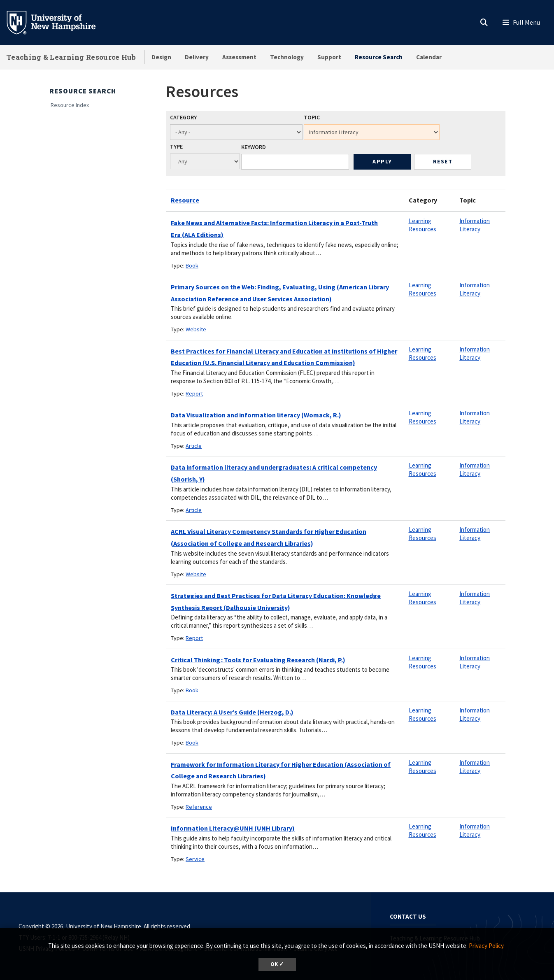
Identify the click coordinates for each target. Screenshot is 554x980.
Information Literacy (475, 225)
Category (183, 117)
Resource (185, 200)
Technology (287, 57)
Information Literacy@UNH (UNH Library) (233, 828)
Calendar (429, 57)
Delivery (197, 57)
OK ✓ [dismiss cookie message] (277, 964)
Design (161, 57)
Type (176, 147)
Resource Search (379, 57)
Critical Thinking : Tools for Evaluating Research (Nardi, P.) (258, 660)
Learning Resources (422, 225)
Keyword (254, 147)
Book (192, 265)
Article (194, 446)
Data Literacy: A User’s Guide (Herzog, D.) (232, 712)
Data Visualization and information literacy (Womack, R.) (256, 415)
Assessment (239, 57)
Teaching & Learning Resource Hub (71, 57)
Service (195, 859)
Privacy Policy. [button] (487, 946)
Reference (199, 807)
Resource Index (70, 105)
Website (196, 329)
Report (194, 393)
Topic (312, 117)
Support (329, 57)
